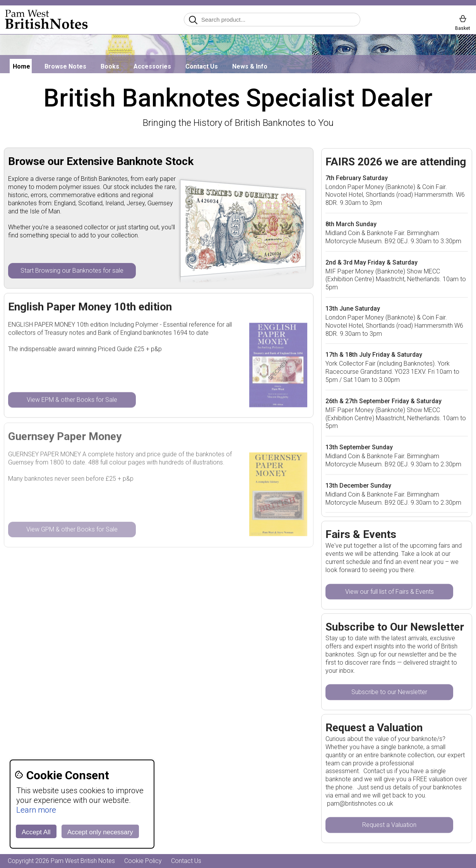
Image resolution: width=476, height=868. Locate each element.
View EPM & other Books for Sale (72, 400)
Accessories (152, 66)
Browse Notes (65, 66)
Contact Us (202, 66)
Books (110, 66)
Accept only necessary (100, 832)
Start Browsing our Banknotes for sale (72, 271)
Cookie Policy (143, 861)
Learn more (36, 810)
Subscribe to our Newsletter (389, 692)
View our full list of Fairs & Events (390, 592)
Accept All (36, 832)
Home (21, 66)
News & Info (250, 66)
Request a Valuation (389, 825)
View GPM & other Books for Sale (72, 530)
